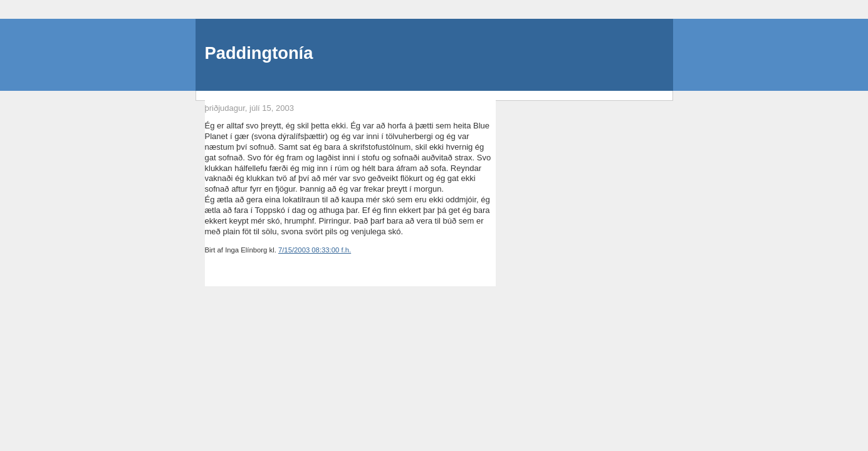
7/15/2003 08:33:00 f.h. (315, 250)
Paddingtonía (259, 53)
